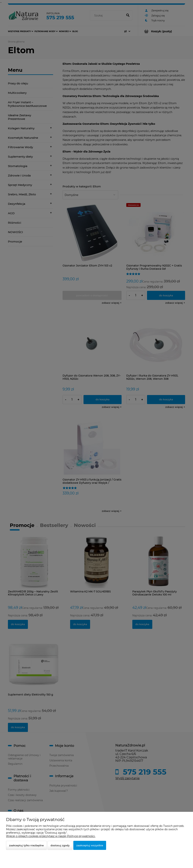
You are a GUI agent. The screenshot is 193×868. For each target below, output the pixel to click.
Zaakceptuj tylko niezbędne (26, 845)
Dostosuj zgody (60, 845)
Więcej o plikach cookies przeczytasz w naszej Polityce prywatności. (51, 836)
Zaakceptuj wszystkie (90, 845)
